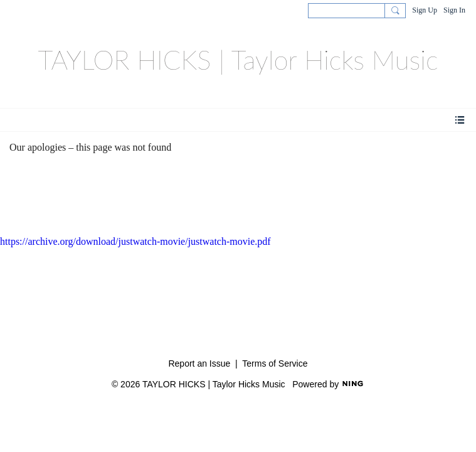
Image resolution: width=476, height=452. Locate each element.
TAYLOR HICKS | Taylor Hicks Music (238, 60)
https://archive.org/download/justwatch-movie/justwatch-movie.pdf (135, 241)
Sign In (454, 10)
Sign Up (425, 10)
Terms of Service (275, 363)
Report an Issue (199, 363)
